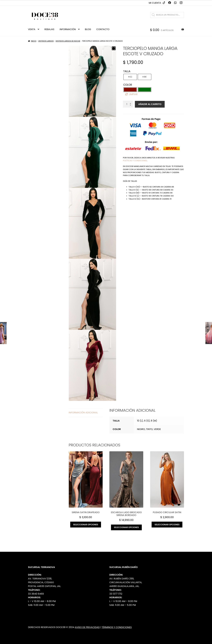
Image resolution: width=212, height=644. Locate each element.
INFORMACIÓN (68, 29)
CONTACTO (103, 29)
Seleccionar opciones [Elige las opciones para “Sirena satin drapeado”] (86, 525)
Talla (127, 71)
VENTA (32, 29)
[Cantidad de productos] (128, 104)
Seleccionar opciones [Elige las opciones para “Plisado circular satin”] (167, 525)
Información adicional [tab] (83, 412)
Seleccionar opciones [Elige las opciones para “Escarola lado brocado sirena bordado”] (126, 527)
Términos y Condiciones (117, 627)
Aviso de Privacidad (87, 627)
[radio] (130, 77)
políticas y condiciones (135, 161)
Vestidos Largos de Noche (68, 41)
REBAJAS (49, 29)
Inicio (34, 41)
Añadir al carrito (150, 104)
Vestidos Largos (46, 41)
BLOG (88, 29)
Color (128, 85)
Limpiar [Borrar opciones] (133, 94)
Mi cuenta (155, 3)
